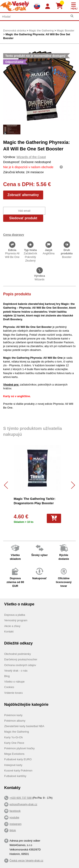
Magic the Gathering (41, 31)
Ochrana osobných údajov (20, 665)
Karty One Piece (14, 743)
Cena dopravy (14, 235)
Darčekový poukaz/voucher (21, 659)
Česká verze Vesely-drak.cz (26, 861)
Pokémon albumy (15, 721)
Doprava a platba (15, 615)
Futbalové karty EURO (18, 759)
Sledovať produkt (23, 218)
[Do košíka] (54, 518)
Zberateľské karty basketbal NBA (24, 726)
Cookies (9, 687)
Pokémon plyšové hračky (19, 748)
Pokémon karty (13, 715)
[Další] (71, 485)
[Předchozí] (8, 485)
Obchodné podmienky (17, 654)
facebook (15, 811)
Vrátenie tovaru (13, 693)
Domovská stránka (15, 31)
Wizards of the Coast (31, 157)
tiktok (13, 830)
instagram (15, 824)
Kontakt (9, 632)
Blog (7, 676)
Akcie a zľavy (12, 626)
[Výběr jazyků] (37, 6)
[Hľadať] (72, 16)
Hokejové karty (13, 765)
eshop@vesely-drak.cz (23, 804)
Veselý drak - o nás (16, 671)
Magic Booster (65, 31)
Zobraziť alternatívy (23, 195)
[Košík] (61, 6)
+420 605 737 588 (21, 798)
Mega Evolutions (14, 754)
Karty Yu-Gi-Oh (13, 737)
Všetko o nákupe (14, 682)
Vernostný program (16, 620)
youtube (14, 817)
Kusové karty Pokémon (18, 771)
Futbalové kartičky (15, 776)
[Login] (48, 6)
